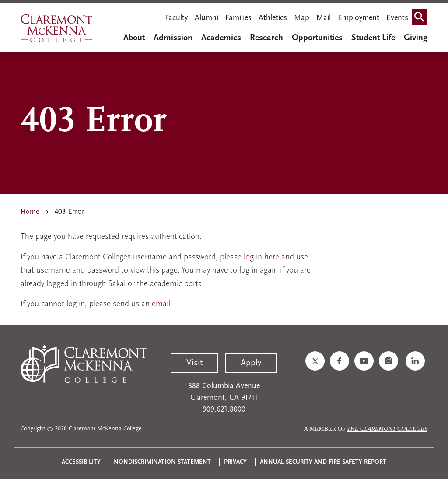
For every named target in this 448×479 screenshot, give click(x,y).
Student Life (373, 38)
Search (421, 19)
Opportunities (317, 38)
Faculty (176, 18)
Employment (359, 18)
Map (302, 18)
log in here (261, 257)
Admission (173, 38)
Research (266, 38)
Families (238, 18)
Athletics (273, 18)
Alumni (206, 18)
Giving (416, 38)
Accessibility (81, 462)
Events (397, 18)
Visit (194, 363)
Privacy (235, 462)
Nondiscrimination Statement (162, 462)
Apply (251, 363)
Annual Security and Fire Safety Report (323, 462)
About (134, 38)
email (161, 304)
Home (30, 212)
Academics (221, 38)
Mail (324, 18)
